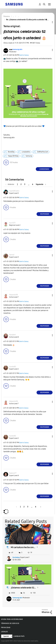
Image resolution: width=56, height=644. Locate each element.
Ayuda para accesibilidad (12, 619)
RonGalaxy (16, 557)
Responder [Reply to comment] (45, 214)
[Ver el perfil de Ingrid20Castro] (14, 191)
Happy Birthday (13, 156)
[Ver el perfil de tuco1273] (12, 223)
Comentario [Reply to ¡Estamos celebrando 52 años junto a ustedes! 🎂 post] (44, 169)
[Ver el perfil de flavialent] (12, 335)
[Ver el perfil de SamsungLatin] (17, 49)
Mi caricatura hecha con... (23, 547)
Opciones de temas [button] (49, 22)
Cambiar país (19, 636)
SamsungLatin (17, 598)
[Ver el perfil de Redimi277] (13, 473)
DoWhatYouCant (43, 152)
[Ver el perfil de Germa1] (12, 255)
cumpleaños (26, 152)
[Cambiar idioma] (7, 636)
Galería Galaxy (24, 55)
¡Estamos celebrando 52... (23, 588)
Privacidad (6, 628)
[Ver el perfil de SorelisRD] (13, 367)
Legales (4, 632)
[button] (49, 50)
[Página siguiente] (41, 184)
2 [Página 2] (21, 184)
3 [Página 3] (25, 184)
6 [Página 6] (33, 184)
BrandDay (11, 152)
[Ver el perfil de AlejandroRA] (14, 295)
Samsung (29, 156)
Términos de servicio (10, 623)
